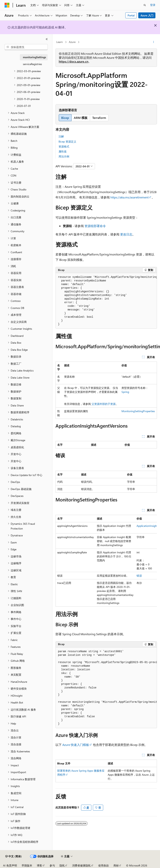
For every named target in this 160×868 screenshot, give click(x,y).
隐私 (62, 865)
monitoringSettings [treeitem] (34, 57)
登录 (153, 5)
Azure (72, 42)
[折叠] (47, 39)
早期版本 (27, 865)
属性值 (63, 151)
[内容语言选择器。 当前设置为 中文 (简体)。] (14, 856)
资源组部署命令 (95, 226)
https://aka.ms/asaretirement (129, 197)
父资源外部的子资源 (104, 404)
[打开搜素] (145, 5)
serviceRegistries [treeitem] (32, 64)
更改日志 (126, 234)
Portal (131, 15)
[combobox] (26, 47)
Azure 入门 (147, 15)
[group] (106, 301)
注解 (61, 136)
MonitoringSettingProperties (138, 411)
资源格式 (64, 146)
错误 (139, 576)
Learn (59, 42)
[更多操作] (154, 42)
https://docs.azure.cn (74, 61)
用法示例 (64, 156)
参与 (52, 865)
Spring (125, 392)
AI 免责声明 (10, 865)
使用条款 (104, 865)
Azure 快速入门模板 (76, 745)
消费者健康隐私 (81, 865)
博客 (39, 865)
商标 (116, 865)
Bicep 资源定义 (67, 141)
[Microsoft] (7, 5)
